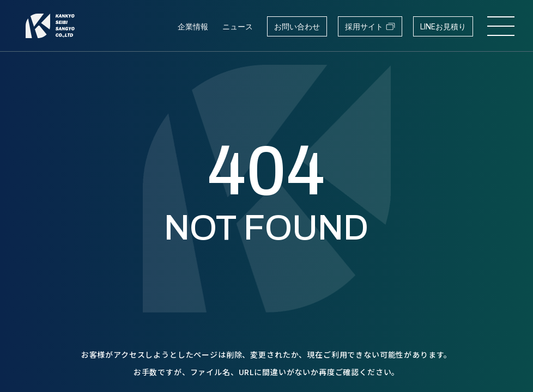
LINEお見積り (443, 26)
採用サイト (370, 26)
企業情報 (193, 26)
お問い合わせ (297, 26)
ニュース (238, 26)
